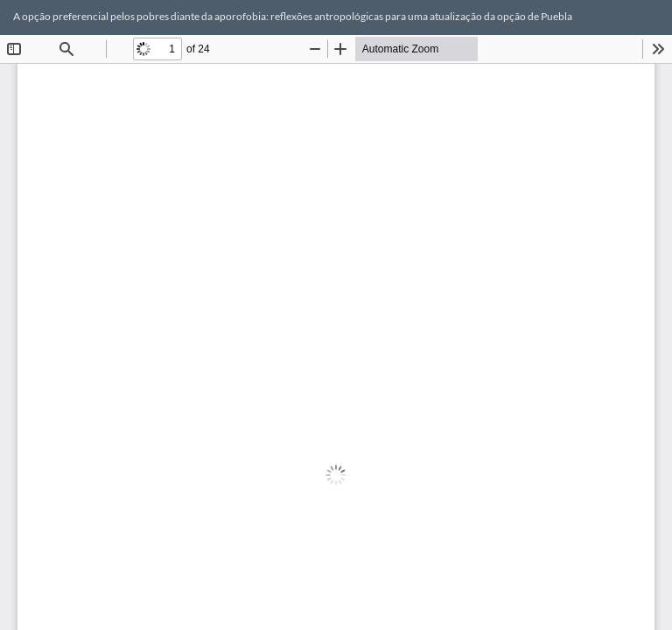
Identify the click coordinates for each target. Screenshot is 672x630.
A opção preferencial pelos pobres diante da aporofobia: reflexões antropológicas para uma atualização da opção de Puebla (293, 16)
